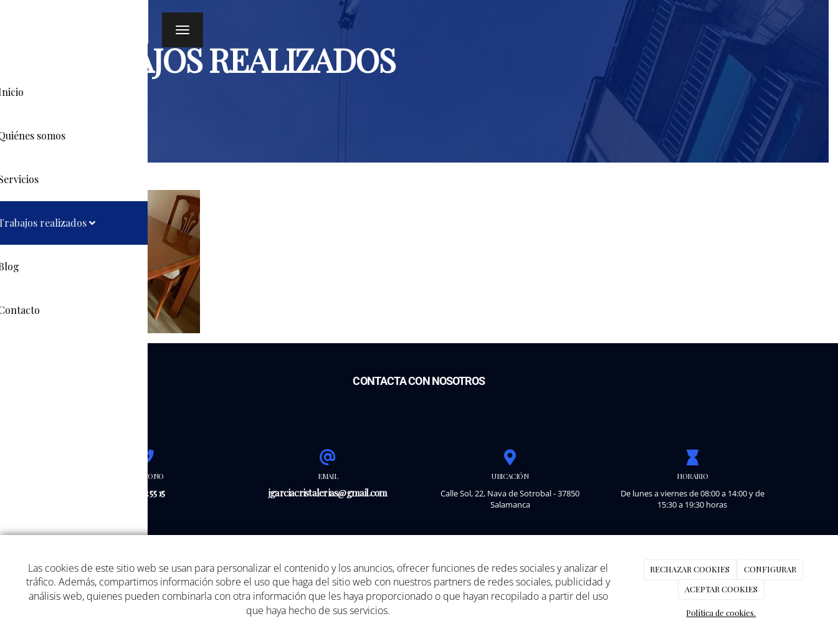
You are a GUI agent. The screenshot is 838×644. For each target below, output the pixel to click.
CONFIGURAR (770, 569)
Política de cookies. (721, 613)
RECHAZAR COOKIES (690, 569)
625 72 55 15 (146, 492)
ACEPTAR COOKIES (721, 589)
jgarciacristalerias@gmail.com (328, 492)
